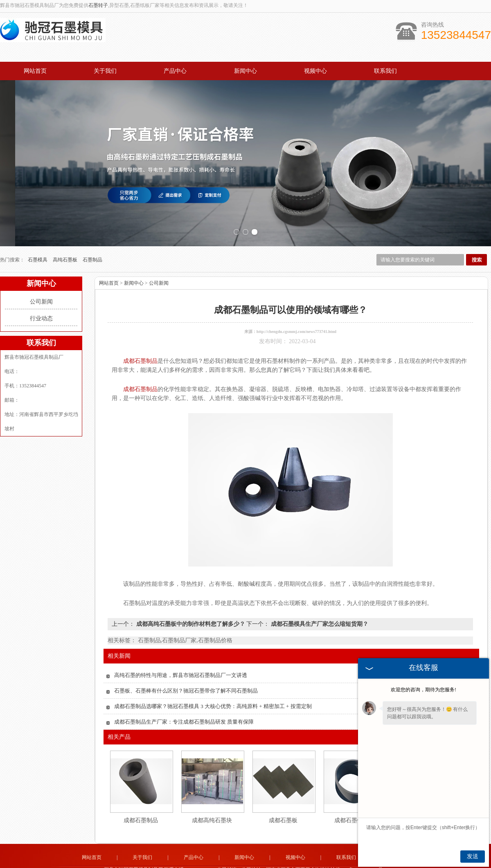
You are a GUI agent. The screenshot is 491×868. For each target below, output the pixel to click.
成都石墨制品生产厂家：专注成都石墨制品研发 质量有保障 (184, 712)
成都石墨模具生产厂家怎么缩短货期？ (319, 615)
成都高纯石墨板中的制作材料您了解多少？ (190, 615)
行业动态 (41, 309)
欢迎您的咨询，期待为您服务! (423, 690)
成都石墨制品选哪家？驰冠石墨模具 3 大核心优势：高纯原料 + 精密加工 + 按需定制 (213, 697)
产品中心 (175, 71)
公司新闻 (41, 292)
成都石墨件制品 (354, 811)
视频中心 (315, 71)
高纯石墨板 (66, 250)
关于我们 (105, 71)
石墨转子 (98, 5)
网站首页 (35, 71)
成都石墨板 (283, 811)
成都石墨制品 (141, 811)
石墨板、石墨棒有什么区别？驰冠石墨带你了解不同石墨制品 (186, 681)
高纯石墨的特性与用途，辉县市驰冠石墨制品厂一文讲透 (181, 666)
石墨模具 (38, 250)
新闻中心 (245, 71)
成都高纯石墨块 (212, 811)
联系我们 (385, 71)
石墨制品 (92, 250)
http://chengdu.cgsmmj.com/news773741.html (296, 322)
